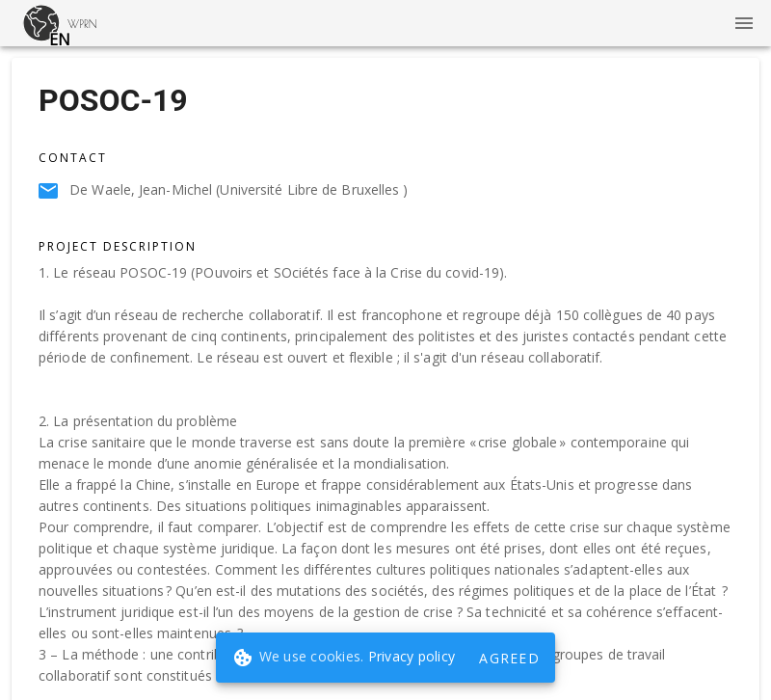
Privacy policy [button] (412, 656)
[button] (41, 23)
